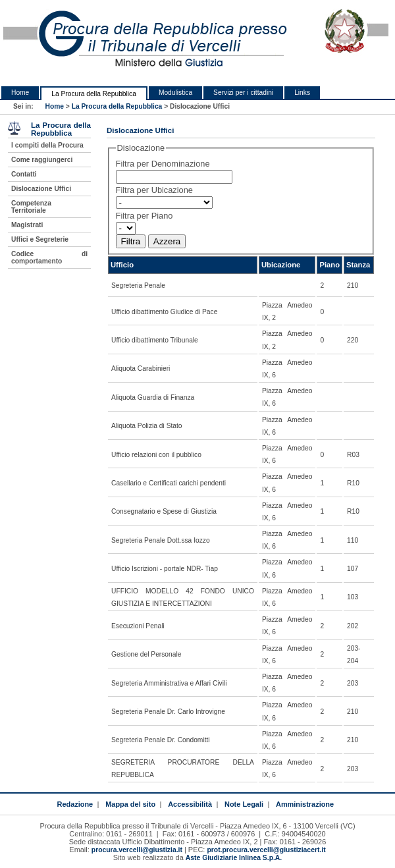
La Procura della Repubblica (94, 94)
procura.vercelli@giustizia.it (137, 850)
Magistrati (27, 225)
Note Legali (244, 804)
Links (302, 93)
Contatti (24, 174)
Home (20, 93)
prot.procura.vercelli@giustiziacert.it (266, 850)
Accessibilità (190, 804)
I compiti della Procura (47, 145)
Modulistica (175, 93)
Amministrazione (305, 804)
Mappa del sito (130, 804)
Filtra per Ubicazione (154, 190)
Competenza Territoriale (31, 207)
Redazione (75, 804)
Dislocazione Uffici (41, 189)
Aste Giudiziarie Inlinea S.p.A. (234, 858)
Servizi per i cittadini (243, 93)
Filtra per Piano (145, 216)
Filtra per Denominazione (163, 164)
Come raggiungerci (42, 160)
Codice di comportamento (49, 258)
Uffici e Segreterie (40, 239)
